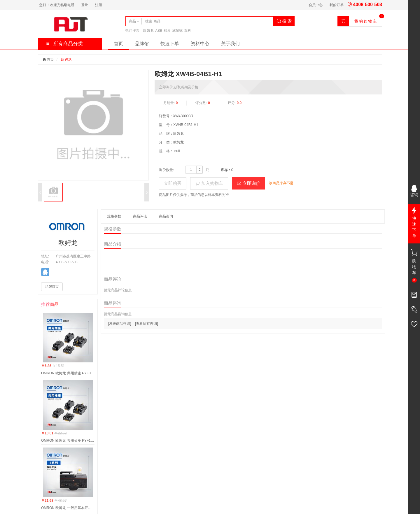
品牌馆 (142, 44)
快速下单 (170, 44)
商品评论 (140, 216)
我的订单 (337, 5)
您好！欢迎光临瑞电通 (57, 5)
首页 (118, 44)
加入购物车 (209, 183)
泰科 (188, 31)
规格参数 (114, 216)
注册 (99, 5)
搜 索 (284, 21)
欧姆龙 (148, 31)
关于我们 (230, 44)
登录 (85, 5)
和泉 (167, 31)
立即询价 (249, 183)
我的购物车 (366, 21)
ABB (159, 31)
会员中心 (316, 5)
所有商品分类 (64, 44)
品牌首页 (52, 287)
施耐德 (177, 31)
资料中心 (200, 44)
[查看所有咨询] (147, 324)
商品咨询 (166, 216)
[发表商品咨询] (120, 324)
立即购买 (173, 183)
